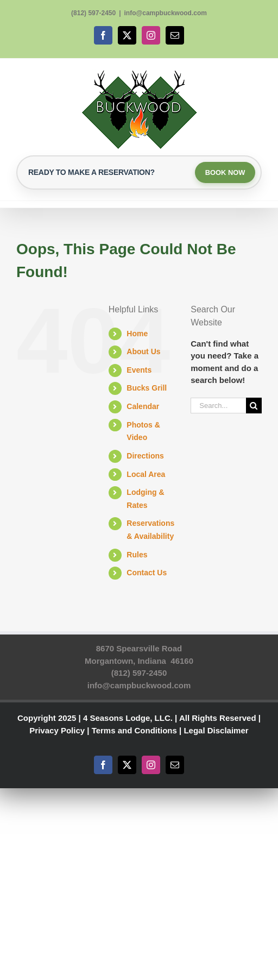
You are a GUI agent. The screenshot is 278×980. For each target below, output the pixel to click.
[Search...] (218, 406)
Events (139, 370)
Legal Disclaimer (216, 731)
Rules (137, 555)
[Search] (254, 406)
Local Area (146, 475)
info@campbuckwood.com (166, 13)
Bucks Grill (147, 389)
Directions (145, 456)
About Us (143, 352)
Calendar (143, 407)
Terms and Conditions (134, 731)
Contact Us (147, 574)
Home (137, 334)
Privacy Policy (57, 731)
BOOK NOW (224, 172)
